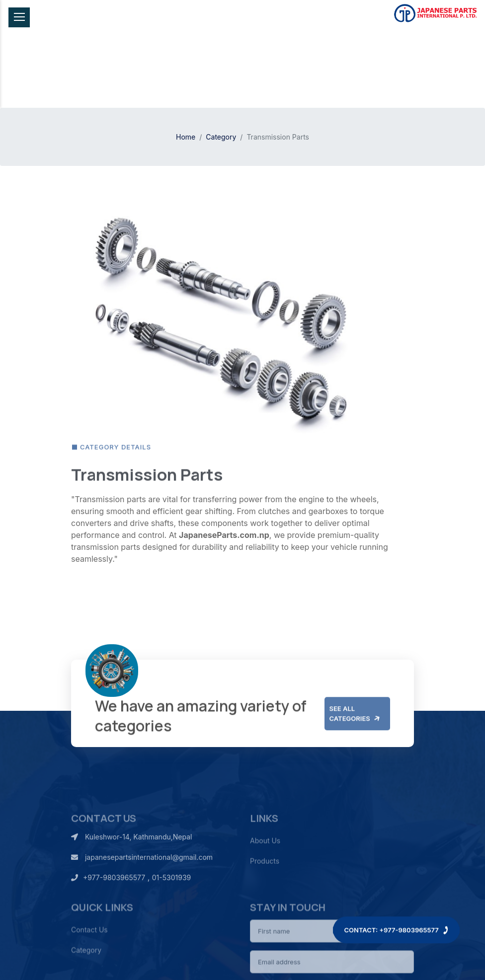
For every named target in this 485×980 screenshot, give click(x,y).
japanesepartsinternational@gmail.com (142, 886)
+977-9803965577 (108, 906)
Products (265, 894)
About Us (265, 873)
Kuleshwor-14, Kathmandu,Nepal (131, 866)
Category (221, 137)
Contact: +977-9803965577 (396, 915)
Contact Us (89, 969)
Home (186, 137)
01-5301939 (171, 906)
